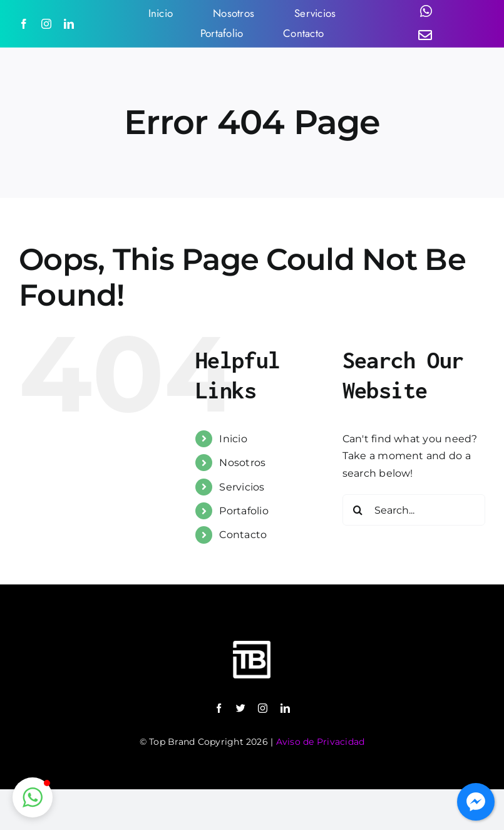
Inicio (233, 439)
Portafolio (244, 511)
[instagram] (46, 24)
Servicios (242, 487)
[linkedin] (69, 24)
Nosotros (242, 463)
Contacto (243, 535)
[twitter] (241, 708)
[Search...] (414, 510)
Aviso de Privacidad (321, 742)
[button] (33, 797)
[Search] (358, 510)
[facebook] (24, 24)
